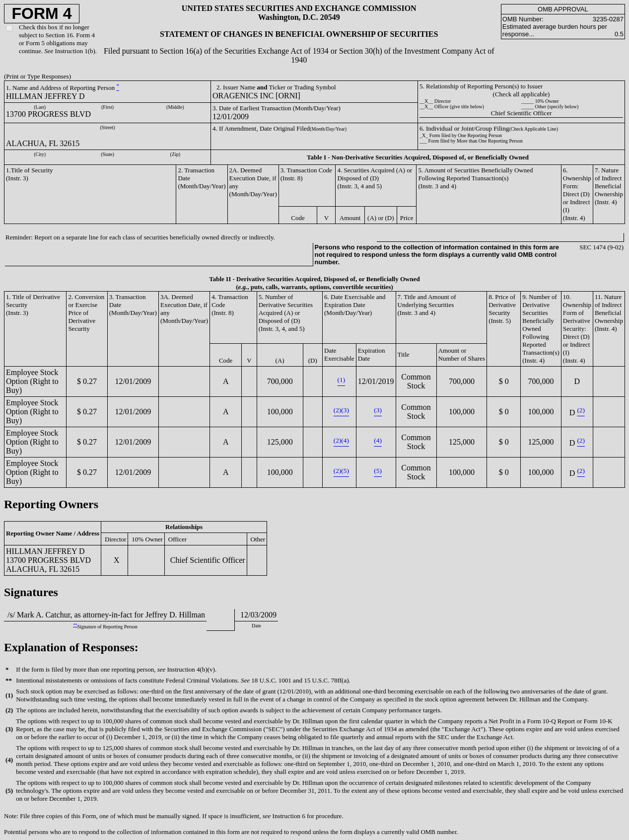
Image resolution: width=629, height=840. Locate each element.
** (75, 625)
